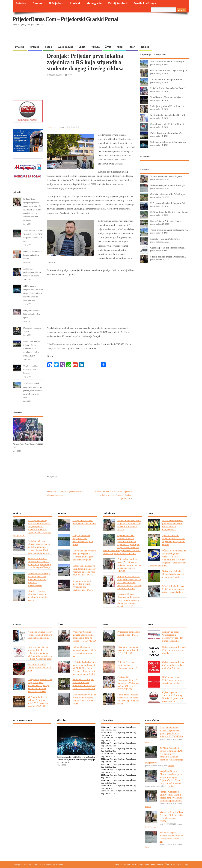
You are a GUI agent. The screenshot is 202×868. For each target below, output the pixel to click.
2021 (103, 754)
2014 (103, 791)
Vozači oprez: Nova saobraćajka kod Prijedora (31, 370)
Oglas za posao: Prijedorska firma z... (168, 248)
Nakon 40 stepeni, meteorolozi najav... (169, 185)
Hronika (35, 47)
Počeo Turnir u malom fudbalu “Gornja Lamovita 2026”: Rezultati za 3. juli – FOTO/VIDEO (32, 349)
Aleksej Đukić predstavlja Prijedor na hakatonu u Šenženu (32, 272)
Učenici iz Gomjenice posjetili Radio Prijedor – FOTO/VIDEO (129, 650)
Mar (115, 727)
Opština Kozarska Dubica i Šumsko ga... (170, 212)
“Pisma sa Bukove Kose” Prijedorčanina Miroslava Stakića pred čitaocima (40, 635)
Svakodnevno (65, 47)
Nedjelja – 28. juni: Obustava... (165, 239)
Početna (21, 3)
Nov (110, 735)
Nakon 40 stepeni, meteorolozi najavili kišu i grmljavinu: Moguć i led (84, 651)
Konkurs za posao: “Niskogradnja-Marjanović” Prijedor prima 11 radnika (172, 636)
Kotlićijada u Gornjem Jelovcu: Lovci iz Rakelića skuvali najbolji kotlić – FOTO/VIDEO (84, 684)
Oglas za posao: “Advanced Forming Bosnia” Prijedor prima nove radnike (173, 697)
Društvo (20, 47)
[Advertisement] (128, 36)
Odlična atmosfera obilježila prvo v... (168, 142)
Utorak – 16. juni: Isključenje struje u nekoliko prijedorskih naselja (38, 595)
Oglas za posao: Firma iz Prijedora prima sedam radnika (174, 650)
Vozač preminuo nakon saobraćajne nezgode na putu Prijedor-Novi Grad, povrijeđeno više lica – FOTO (33, 390)
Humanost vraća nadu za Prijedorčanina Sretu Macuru (33, 255)
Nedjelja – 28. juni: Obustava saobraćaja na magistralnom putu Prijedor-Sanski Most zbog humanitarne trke (39, 547)
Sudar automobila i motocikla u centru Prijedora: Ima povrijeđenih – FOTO (83, 585)
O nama (37, 3)
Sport (82, 47)
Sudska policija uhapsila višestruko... (168, 257)
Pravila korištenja (145, 3)
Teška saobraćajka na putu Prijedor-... (168, 79)
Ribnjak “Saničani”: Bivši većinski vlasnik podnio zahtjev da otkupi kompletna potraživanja (39, 563)
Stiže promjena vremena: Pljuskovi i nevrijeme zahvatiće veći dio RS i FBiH (84, 699)
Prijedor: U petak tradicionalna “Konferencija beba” (127, 665)
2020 (103, 759)
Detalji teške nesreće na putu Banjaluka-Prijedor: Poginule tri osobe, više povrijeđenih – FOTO (84, 570)
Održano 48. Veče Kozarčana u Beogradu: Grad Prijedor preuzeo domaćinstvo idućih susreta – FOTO (129, 600)
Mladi (120, 47)
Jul (131, 727)
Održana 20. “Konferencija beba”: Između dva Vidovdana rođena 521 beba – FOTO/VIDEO (128, 683)
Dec (114, 735)
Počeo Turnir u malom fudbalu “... (167, 133)
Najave (145, 47)
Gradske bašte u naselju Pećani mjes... (169, 194)
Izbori (132, 47)
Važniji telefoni (118, 3)
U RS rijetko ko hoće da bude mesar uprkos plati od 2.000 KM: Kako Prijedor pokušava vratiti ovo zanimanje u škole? (84, 668)
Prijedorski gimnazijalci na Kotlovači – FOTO (129, 633)
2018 (103, 770)
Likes (52, 127)
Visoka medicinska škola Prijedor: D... (169, 176)
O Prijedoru (56, 3)
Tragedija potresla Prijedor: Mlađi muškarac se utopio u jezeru (83, 540)
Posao (49, 47)
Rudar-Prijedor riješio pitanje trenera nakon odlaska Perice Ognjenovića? (173, 525)
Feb (111, 727)
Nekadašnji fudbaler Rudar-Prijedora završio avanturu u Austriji (174, 574)
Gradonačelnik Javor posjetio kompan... (169, 70)
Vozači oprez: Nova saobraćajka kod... (169, 97)
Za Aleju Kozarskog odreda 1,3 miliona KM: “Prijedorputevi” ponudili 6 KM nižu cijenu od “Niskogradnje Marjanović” (32, 528)
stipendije (53, 476)
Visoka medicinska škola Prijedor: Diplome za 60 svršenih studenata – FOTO (129, 525)
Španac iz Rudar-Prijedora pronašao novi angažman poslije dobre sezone (174, 540)
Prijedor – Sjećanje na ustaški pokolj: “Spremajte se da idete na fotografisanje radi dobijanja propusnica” (113, 495)
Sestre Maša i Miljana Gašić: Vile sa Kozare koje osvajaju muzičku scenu (128, 699)
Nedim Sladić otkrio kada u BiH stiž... (169, 115)
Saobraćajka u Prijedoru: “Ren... (166, 221)
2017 (103, 775)
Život (108, 47)
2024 (103, 738)
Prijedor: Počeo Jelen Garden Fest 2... (168, 88)
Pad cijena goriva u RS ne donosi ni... (168, 106)
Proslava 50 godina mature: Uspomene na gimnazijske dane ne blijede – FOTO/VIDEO (84, 636)
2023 (103, 743)
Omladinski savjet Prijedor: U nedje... (168, 124)
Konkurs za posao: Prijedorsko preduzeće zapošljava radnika (173, 680)
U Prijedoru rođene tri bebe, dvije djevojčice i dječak (32, 314)
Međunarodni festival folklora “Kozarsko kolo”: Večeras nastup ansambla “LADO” (38, 701)
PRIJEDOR (32, 738)
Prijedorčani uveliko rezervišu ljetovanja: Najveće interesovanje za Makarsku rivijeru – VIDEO (129, 565)
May (123, 727)
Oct (106, 735)
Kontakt (75, 3)
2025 (103, 732)
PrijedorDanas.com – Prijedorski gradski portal (65, 19)
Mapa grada (94, 3)
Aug (134, 732)
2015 (103, 786)
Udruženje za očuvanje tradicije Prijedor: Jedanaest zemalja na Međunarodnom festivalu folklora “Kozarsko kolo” (40, 653)
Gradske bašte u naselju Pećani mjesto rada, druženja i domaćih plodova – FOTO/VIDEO (39, 579)
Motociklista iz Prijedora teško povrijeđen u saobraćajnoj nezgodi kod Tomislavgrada (84, 555)
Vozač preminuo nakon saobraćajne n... (169, 61)
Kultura (95, 47)
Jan (108, 727)
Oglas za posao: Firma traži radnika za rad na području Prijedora (173, 665)
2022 (103, 748)
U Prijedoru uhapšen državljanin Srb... (169, 203)
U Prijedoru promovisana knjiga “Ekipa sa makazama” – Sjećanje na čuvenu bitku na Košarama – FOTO (40, 685)
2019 (103, 764)
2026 (103, 727)
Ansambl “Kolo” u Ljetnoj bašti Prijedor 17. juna (40, 667)
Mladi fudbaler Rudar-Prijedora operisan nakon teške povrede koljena (174, 589)
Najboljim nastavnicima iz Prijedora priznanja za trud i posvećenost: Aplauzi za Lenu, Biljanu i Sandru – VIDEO (129, 582)
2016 (103, 780)
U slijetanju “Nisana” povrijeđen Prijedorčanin (84, 522)
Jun (127, 727)
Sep (103, 735)
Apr (119, 727)
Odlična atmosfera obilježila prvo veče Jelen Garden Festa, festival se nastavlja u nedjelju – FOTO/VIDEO (33, 293)
